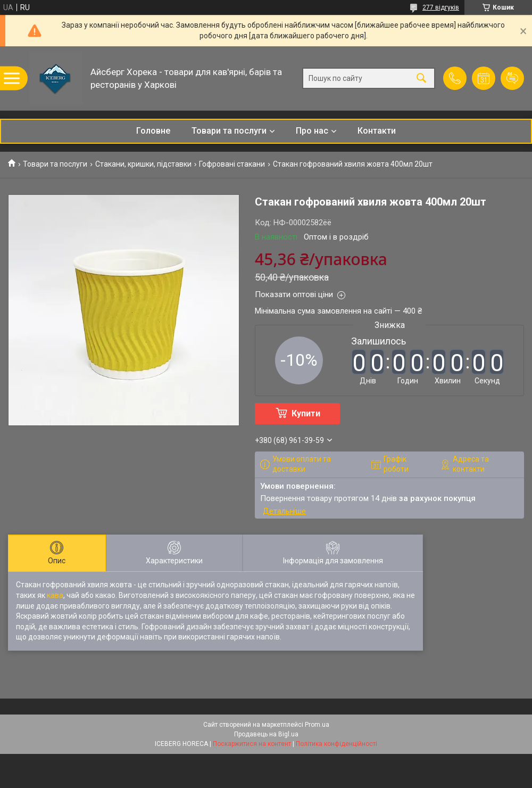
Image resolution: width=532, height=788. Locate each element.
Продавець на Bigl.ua (266, 734)
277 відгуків (441, 7)
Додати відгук (512, 78)
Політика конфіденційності (336, 744)
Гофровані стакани (232, 164)
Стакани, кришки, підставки (143, 164)
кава (55, 595)
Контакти (377, 131)
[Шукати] (421, 79)
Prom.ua (317, 725)
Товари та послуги (229, 131)
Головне (153, 131)
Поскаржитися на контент (252, 744)
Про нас (312, 131)
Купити (306, 413)
